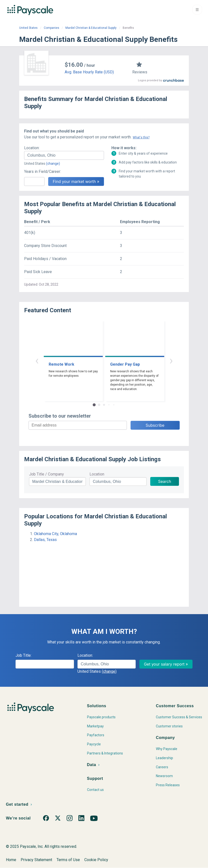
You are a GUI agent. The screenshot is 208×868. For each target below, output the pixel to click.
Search (165, 481)
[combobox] (64, 155)
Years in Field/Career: (43, 172)
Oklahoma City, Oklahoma (55, 534)
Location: (32, 148)
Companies (52, 28)
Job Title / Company (46, 474)
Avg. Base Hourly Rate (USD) (89, 72)
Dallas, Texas (45, 540)
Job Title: (23, 655)
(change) (53, 164)
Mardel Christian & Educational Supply (91, 28)
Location (97, 474)
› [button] (171, 360)
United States (28, 28)
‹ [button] (37, 360)
